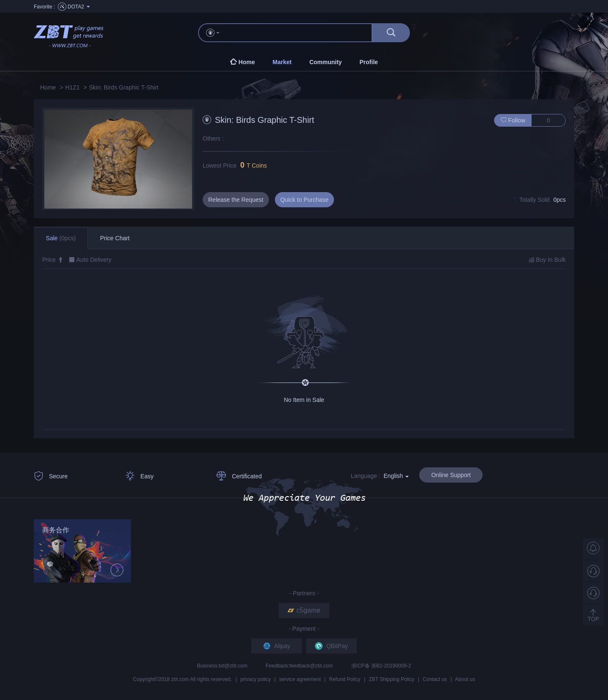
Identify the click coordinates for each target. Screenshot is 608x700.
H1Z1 (72, 87)
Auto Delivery (94, 260)
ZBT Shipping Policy (391, 679)
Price (53, 260)
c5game (304, 610)
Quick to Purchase (304, 200)
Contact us (435, 679)
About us (465, 679)
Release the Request (236, 200)
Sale (61, 238)
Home (48, 87)
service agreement (300, 679)
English (396, 476)
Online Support (451, 475)
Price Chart (115, 238)
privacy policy (255, 679)
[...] (300, 33)
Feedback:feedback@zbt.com (300, 666)
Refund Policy (345, 679)
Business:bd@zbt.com (223, 666)
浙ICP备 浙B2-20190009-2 (381, 666)
